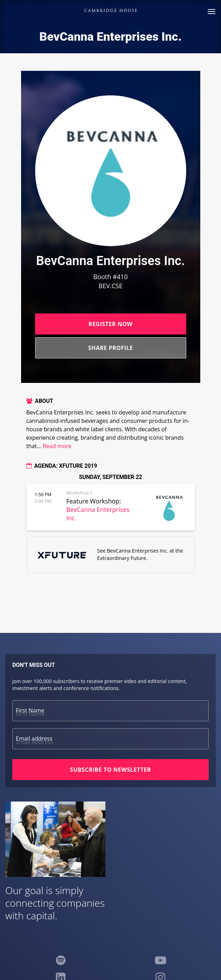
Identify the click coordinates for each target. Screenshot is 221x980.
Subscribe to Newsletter (110, 770)
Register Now (110, 324)
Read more (57, 446)
